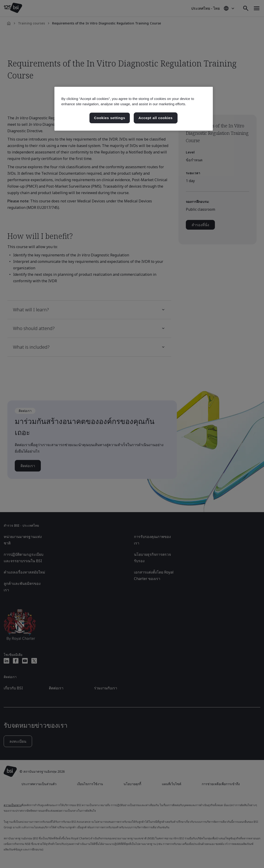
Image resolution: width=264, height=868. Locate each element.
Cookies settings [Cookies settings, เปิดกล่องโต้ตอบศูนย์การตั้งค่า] (110, 118)
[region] (134, 109)
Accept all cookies (156, 118)
